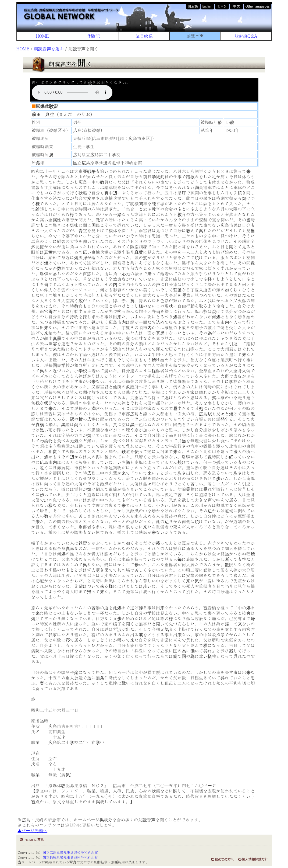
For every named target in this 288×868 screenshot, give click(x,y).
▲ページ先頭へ (33, 830)
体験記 (93, 36)
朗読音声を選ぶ (49, 49)
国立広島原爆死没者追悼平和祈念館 (70, 852)
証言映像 (144, 36)
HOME (42, 36)
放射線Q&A (246, 36)
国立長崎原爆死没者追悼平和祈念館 (70, 857)
